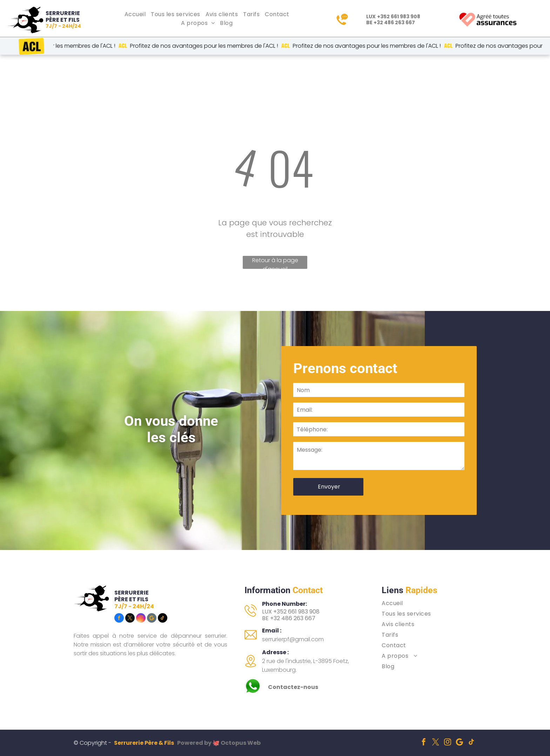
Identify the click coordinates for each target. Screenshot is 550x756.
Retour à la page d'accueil (275, 263)
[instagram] (141, 619)
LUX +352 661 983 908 (291, 612)
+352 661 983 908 (399, 16)
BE (265, 618)
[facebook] (119, 619)
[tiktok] (163, 619)
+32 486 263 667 (394, 22)
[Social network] (152, 619)
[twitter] (130, 619)
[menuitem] (136, 14)
